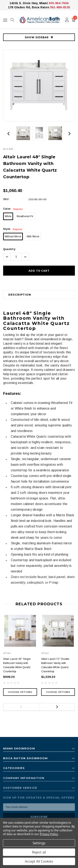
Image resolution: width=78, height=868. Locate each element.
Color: (13, 209)
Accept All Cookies (39, 861)
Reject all (39, 852)
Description (20, 295)
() (74, 19)
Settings (39, 843)
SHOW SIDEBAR (39, 37)
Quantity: (10, 249)
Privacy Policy (49, 834)
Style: (13, 229)
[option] (39, 86)
